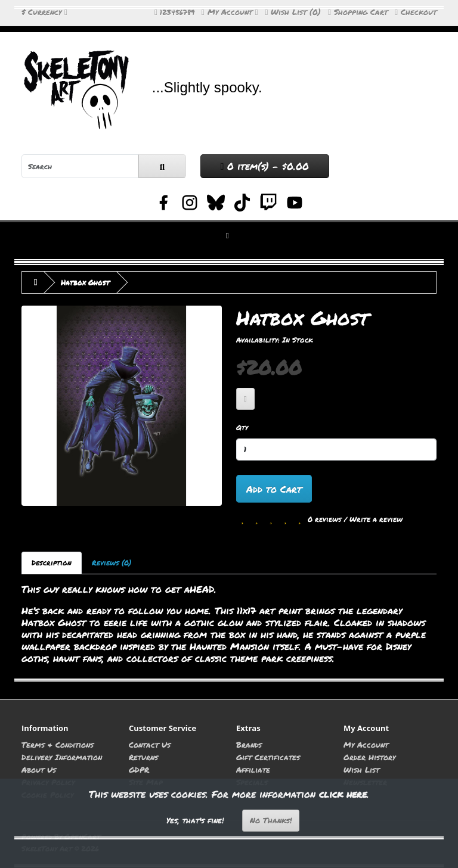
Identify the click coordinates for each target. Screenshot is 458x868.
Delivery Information (62, 757)
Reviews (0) (112, 563)
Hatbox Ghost (85, 282)
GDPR (139, 769)
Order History (369, 757)
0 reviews (325, 519)
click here (343, 794)
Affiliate (253, 769)
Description (52, 563)
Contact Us (150, 744)
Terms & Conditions (58, 744)
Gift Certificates (268, 757)
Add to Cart (274, 489)
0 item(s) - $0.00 (265, 166)
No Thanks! (271, 820)
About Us (39, 769)
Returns (143, 757)
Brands (249, 744)
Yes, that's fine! (195, 820)
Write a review (376, 519)
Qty (242, 427)
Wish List (361, 769)
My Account (366, 744)
